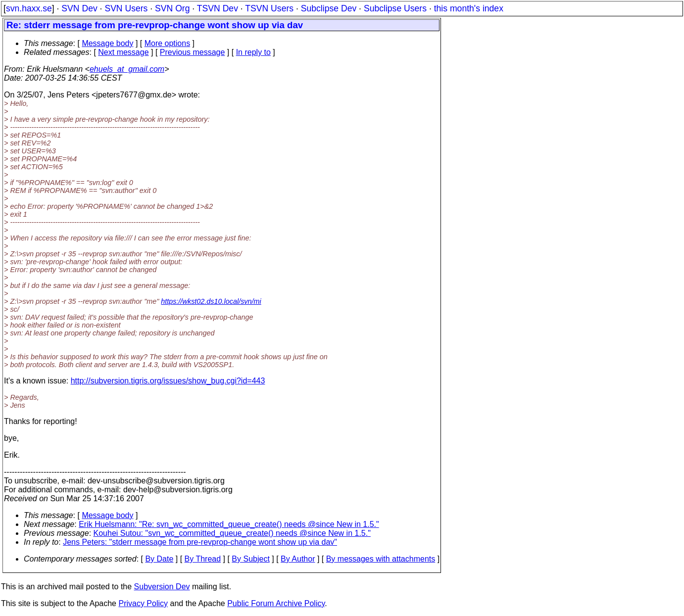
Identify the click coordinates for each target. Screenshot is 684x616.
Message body (107, 43)
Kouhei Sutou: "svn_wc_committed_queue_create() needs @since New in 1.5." (232, 533)
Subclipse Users (395, 8)
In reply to (253, 52)
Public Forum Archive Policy (276, 603)
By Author (298, 559)
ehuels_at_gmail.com (127, 69)
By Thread (203, 559)
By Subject (250, 559)
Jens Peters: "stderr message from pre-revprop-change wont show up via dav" (200, 542)
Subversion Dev (162, 587)
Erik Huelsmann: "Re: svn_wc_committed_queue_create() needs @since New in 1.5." (229, 524)
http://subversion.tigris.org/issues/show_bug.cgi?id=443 (168, 381)
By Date (159, 559)
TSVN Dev (218, 8)
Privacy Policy (143, 603)
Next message (123, 52)
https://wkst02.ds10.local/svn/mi (211, 301)
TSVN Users (269, 8)
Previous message (193, 52)
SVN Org (172, 8)
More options (168, 43)
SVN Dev (79, 8)
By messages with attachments (381, 559)
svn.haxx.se (29, 8)
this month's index (469, 8)
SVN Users (126, 8)
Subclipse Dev (329, 8)
